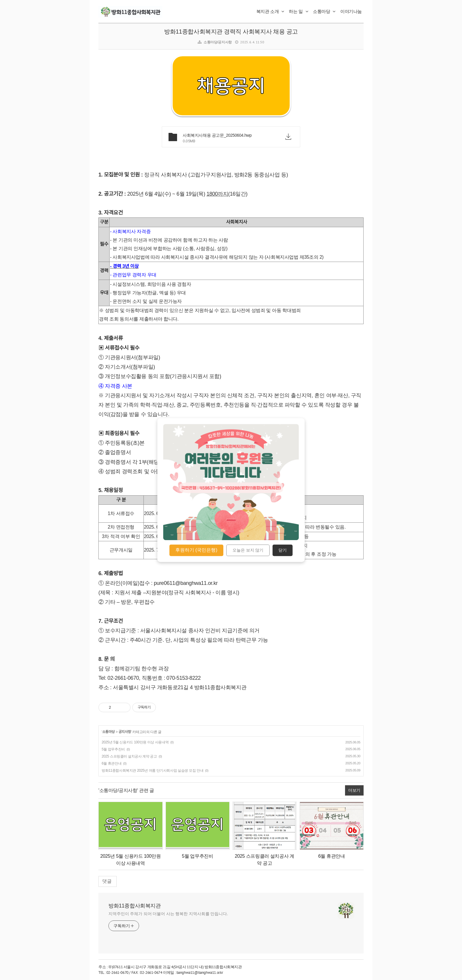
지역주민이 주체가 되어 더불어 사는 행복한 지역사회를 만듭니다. (168, 914)
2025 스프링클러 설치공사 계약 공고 (129, 756)
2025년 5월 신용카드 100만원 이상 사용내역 (135, 742)
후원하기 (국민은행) (196, 550)
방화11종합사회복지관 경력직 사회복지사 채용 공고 (231, 32)
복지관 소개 (270, 11)
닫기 (283, 550)
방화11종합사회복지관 (135, 906)
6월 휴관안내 (112, 763)
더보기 (354, 790)
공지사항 (125, 732)
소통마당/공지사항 (218, 42)
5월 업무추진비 (113, 749)
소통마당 (324, 11)
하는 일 (298, 11)
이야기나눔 (351, 11)
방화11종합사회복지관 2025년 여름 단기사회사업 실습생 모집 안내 (152, 771)
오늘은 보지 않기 (248, 550)
